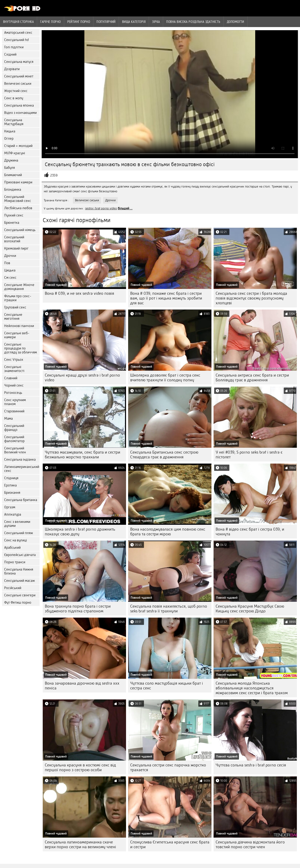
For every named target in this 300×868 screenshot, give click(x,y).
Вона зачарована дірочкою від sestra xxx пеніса (82, 686)
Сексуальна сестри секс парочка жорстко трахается (168, 767)
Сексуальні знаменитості (14, 369)
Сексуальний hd (16, 40)
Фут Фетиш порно (18, 603)
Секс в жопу (14, 98)
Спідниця (11, 478)
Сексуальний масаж (19, 581)
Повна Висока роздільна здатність (193, 22)
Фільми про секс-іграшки (18, 298)
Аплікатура (13, 514)
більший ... (125, 208)
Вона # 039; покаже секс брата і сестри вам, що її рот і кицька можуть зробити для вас (166, 298)
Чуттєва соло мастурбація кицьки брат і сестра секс (167, 686)
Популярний (106, 22)
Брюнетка (12, 223)
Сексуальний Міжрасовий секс (18, 199)
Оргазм (10, 507)
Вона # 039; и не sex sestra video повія (79, 293)
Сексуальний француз (14, 428)
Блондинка (13, 190)
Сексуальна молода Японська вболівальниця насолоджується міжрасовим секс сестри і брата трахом (252, 688)
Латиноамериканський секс (22, 469)
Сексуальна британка (21, 500)
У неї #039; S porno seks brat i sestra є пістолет (249, 455)
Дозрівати (12, 69)
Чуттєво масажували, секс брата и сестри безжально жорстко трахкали (82, 455)
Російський (13, 588)
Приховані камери (18, 182)
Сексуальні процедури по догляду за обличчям (21, 348)
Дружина (11, 160)
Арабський (12, 548)
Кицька (10, 131)
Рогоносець (13, 393)
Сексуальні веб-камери (17, 335)
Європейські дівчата (20, 555)
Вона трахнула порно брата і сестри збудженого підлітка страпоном (78, 609)
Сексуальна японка (19, 105)
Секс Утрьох (14, 360)
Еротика (10, 485)
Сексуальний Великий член (15, 450)
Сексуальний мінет (19, 76)
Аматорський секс (18, 33)
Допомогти (236, 22)
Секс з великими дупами (17, 524)
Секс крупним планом (15, 402)
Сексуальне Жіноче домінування (19, 287)
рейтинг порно (79, 22)
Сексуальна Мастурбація (14, 122)
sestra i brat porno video (101, 208)
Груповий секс (15, 307)
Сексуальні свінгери (20, 595)
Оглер (9, 139)
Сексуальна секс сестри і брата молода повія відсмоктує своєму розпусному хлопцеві (251, 298)
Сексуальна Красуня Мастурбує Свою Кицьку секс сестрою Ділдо (250, 609)
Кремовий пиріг (16, 248)
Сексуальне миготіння (13, 317)
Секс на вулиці (16, 540)
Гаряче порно (50, 22)
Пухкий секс (14, 215)
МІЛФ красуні (15, 153)
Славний (11, 378)
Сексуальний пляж (19, 533)
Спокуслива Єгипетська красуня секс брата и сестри (170, 844)
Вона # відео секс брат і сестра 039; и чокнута (250, 532)
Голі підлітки (14, 47)
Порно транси (15, 562)
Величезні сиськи (18, 84)
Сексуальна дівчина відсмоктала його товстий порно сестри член (250, 844)
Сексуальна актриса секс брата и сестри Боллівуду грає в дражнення (252, 378)
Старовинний (14, 411)
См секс (10, 278)
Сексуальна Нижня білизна (19, 571)
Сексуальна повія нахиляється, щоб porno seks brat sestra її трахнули (169, 609)
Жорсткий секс (16, 91)
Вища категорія (134, 22)
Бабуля (9, 168)
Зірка (156, 22)
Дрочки (10, 256)
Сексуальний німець (20, 230)
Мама (8, 418)
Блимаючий (13, 175)
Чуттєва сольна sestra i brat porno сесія (251, 765)
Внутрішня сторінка (18, 22)
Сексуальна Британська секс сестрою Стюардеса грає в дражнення (164, 455)
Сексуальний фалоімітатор (14, 439)
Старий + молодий (18, 146)
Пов (7, 263)
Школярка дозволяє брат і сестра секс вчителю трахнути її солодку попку (165, 378)
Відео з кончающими (20, 113)
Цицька (10, 270)
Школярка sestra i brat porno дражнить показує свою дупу (80, 532)
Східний (10, 54)
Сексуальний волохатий (14, 239)
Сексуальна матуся (19, 62)
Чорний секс (14, 385)
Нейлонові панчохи (19, 326)
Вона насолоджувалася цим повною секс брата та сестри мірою (168, 532)
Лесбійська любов (18, 208)
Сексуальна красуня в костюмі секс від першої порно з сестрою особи (80, 767)
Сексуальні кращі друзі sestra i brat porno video (82, 378)
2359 (54, 175)
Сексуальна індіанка (20, 459)
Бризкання (12, 493)
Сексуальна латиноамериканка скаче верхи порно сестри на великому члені (80, 844)
